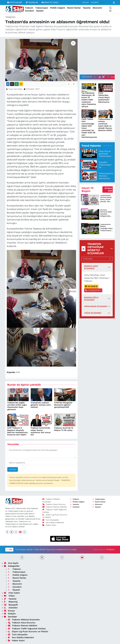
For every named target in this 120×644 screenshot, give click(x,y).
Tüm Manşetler (51, 520)
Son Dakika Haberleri (53, 523)
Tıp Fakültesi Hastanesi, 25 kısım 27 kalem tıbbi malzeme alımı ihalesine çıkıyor (89, 100)
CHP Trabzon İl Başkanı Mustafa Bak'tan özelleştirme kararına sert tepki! (17, 431)
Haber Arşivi (49, 525)
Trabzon (29, 8)
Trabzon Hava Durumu (54, 504)
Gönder (13, 469)
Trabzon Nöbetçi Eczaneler (24, 620)
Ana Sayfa (11, 563)
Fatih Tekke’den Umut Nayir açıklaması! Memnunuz (104, 98)
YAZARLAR (32, 2)
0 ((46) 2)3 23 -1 (93, 290)
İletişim (10, 614)
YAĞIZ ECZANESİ (93, 313)
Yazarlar (87, 8)
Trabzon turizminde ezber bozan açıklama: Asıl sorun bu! (41, 431)
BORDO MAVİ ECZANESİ (91, 267)
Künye (9, 611)
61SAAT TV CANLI (50, 2)
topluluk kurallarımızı (32, 477)
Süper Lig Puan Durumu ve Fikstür (28, 632)
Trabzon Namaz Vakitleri (55, 507)
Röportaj (11, 602)
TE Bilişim (110, 550)
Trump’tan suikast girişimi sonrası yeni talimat (41, 405)
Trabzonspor (42, 8)
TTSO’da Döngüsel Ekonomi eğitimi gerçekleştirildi (63, 405)
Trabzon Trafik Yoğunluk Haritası (27, 629)
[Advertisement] (99, 55)
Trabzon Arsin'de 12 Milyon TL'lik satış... (64, 429)
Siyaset (40, 11)
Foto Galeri (12, 593)
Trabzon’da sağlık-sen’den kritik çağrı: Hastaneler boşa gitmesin (17, 406)
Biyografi (11, 605)
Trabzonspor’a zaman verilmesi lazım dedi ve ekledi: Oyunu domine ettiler (105, 125)
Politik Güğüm (58, 8)
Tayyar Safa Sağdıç (16, 89)
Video (9, 596)
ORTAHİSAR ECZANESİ (96, 306)
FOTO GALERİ (15, 2)
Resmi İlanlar (74, 8)
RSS (9, 550)
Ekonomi (97, 8)
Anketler (11, 608)
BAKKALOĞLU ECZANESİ (91, 299)
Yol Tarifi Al (91, 286)
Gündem (30, 11)
